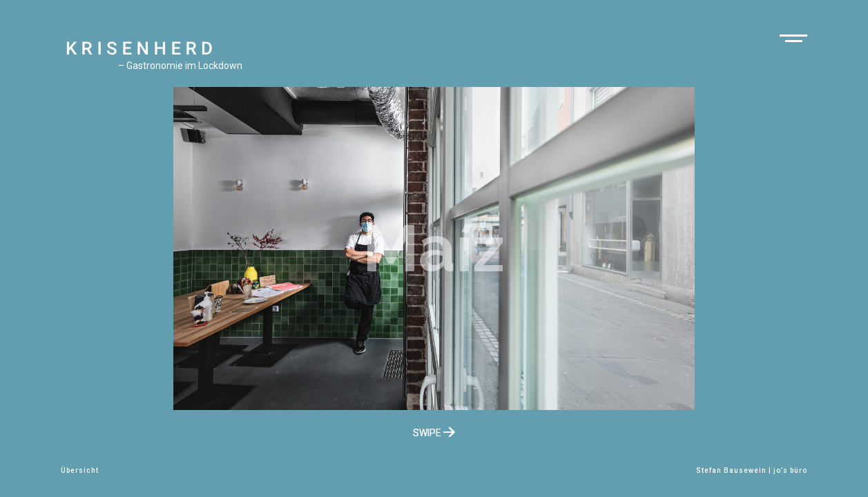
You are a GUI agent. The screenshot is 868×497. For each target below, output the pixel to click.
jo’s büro (790, 470)
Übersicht (80, 470)
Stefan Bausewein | (735, 470)
